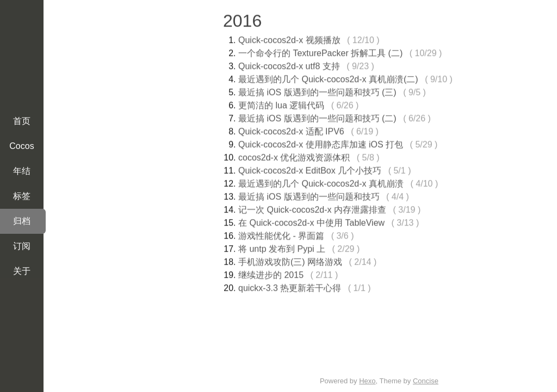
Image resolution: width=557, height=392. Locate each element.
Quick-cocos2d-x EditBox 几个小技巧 (310, 169)
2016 (242, 19)
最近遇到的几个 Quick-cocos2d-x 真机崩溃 (321, 182)
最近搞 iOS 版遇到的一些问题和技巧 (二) (317, 117)
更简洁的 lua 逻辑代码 (281, 104)
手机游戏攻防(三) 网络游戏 (290, 260)
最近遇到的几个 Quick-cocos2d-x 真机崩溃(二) (328, 77)
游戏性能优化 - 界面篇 (281, 234)
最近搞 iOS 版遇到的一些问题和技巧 (309, 195)
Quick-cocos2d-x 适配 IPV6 (291, 130)
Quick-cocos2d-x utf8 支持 (289, 64)
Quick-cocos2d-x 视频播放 (289, 38)
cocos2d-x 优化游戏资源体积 (294, 156)
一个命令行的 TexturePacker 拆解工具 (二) (320, 51)
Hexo (367, 381)
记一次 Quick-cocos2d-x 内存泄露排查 (312, 208)
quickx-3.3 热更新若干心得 (290, 286)
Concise (426, 381)
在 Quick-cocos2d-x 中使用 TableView (311, 221)
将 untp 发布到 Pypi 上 (282, 247)
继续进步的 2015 (271, 273)
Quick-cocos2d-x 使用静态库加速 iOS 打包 (321, 143)
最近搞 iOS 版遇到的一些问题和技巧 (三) (317, 91)
